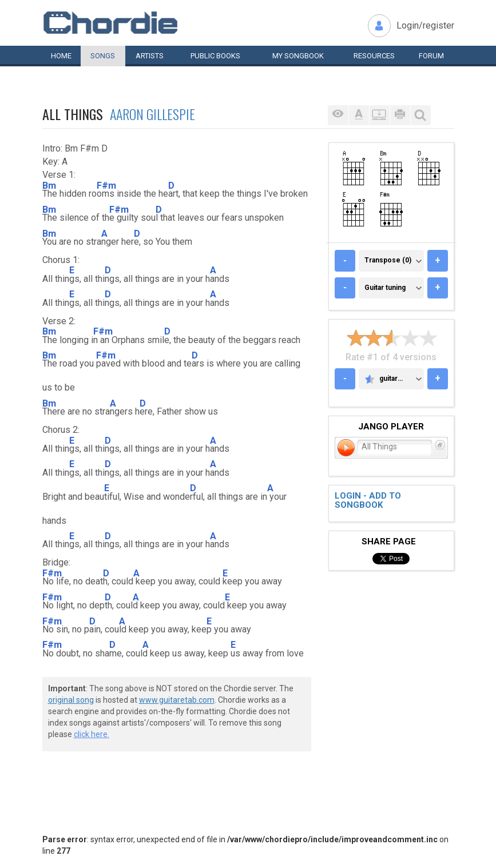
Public (215, 56)
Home (61, 56)
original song (71, 700)
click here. (92, 734)
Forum (431, 56)
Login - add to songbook (368, 501)
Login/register (425, 25)
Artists (150, 56)
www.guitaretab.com (177, 700)
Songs (103, 56)
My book (298, 56)
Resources (374, 56)
